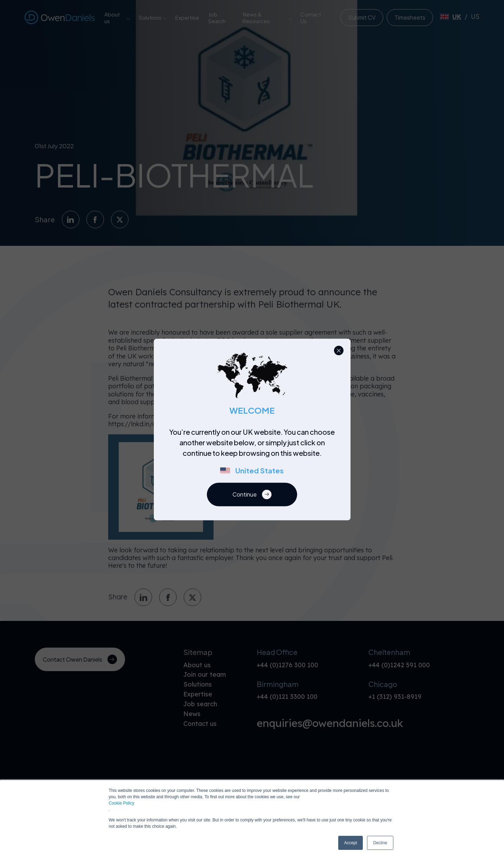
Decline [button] (380, 843)
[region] (254, 455)
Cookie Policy (122, 803)
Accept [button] (351, 843)
